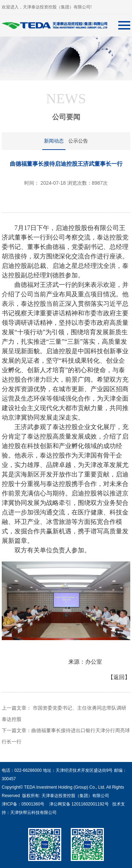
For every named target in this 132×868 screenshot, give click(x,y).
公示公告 (78, 141)
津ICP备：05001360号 (23, 804)
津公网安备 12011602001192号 (78, 804)
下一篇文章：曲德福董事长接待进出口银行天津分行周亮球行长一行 (66, 736)
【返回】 (119, 677)
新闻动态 (54, 141)
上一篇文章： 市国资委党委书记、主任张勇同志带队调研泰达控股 (64, 714)
